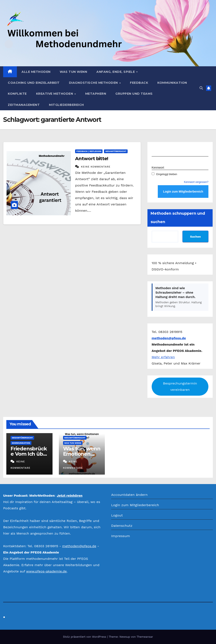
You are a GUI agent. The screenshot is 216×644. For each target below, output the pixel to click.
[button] (201, 88)
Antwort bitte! (92, 159)
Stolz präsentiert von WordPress (85, 637)
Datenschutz (122, 526)
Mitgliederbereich (66, 105)
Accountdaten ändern (129, 495)
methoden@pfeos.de (79, 546)
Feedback (139, 83)
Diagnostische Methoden (94, 83)
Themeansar (145, 637)
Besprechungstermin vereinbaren (180, 387)
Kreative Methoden (55, 94)
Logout (117, 515)
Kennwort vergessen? (196, 182)
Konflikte (17, 94)
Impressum (121, 536)
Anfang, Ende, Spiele (116, 72)
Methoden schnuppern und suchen (178, 218)
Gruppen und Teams (134, 94)
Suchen (195, 237)
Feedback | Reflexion (89, 151)
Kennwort (158, 168)
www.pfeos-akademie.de (47, 571)
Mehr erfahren (163, 357)
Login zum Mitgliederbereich (135, 505)
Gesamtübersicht (116, 151)
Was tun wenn (73, 72)
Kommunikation (172, 83)
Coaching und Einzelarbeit (34, 83)
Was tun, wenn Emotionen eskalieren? (82, 454)
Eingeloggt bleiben (164, 174)
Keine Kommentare (96, 167)
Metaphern (96, 94)
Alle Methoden (36, 72)
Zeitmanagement (24, 105)
